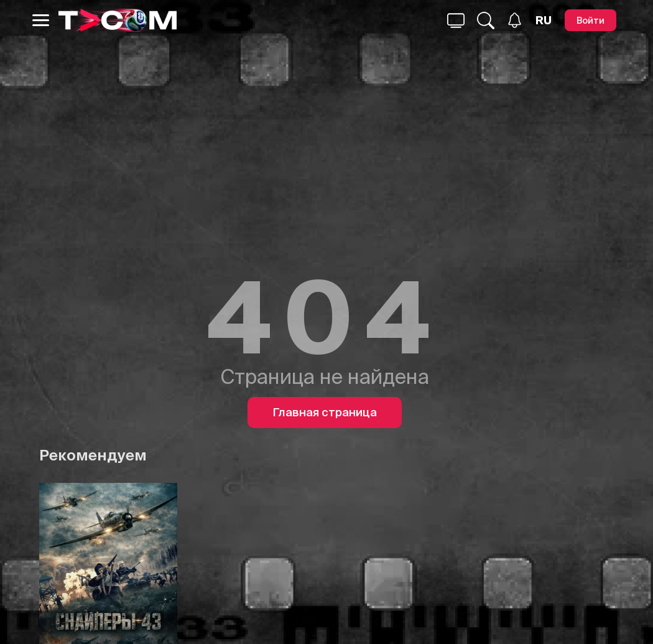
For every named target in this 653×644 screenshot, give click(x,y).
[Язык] (544, 21)
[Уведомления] (515, 20)
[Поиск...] (456, 21)
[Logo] (118, 20)
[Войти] (590, 20)
